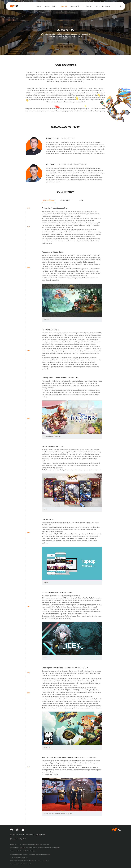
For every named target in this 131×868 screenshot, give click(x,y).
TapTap (47, 6)
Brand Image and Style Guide (19, 839)
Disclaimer (13, 835)
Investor (89, 6)
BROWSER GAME (49, 200)
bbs (44, 835)
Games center (38, 835)
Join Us (55, 6)
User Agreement (29, 835)
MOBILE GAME (65, 200)
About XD (64, 6)
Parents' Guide (75, 6)
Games (39, 6)
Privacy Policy (20, 835)
